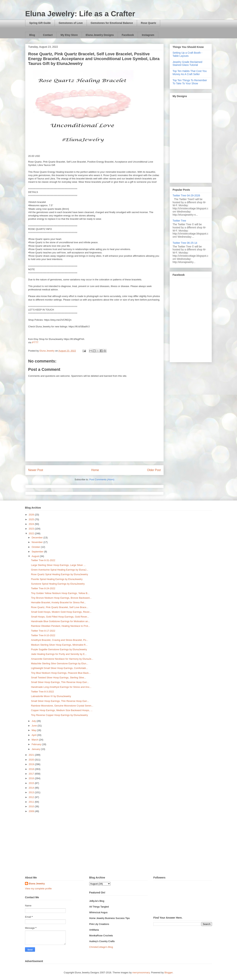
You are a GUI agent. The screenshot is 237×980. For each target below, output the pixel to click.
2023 (32, 529)
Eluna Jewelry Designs (100, 35)
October (36, 547)
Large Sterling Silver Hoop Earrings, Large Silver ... (58, 565)
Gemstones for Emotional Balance (112, 23)
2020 (32, 760)
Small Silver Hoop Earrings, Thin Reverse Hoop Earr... (60, 682)
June (35, 726)
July (34, 721)
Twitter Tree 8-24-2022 (43, 588)
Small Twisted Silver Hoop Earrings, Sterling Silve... (58, 678)
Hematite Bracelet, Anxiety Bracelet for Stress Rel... (58, 602)
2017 (32, 774)
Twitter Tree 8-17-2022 (43, 631)
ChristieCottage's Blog (101, 947)
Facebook (128, 35)
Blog (32, 35)
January (36, 749)
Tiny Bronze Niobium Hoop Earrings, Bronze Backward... (61, 598)
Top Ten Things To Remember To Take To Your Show (190, 82)
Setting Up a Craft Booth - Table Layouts (187, 54)
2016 (32, 778)
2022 (32, 533)
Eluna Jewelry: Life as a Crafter (80, 14)
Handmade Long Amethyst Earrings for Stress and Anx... (61, 687)
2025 (32, 519)
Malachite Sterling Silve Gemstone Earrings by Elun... (60, 663)
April (34, 735)
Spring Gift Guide (40, 23)
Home (95, 470)
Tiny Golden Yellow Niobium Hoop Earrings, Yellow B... (60, 593)
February (37, 744)
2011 (32, 802)
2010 (32, 806)
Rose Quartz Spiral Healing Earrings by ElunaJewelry (59, 574)
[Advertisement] (118, 845)
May (34, 730)
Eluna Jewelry (37, 884)
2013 (32, 792)
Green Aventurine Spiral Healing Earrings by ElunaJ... (60, 570)
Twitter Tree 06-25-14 (185, 243)
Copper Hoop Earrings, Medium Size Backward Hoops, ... (62, 710)
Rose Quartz (148, 23)
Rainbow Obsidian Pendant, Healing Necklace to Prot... (60, 626)
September (38, 552)
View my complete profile (38, 889)
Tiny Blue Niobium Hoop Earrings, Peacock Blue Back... (61, 673)
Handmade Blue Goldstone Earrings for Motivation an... (60, 621)
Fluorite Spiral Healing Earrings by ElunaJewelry (57, 579)
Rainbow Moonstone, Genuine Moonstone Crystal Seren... (62, 706)
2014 (32, 788)
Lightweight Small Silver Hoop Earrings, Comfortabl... (59, 668)
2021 (32, 755)
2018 (32, 769)
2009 (32, 811)
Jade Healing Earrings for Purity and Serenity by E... (59, 654)
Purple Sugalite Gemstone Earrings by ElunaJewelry (59, 649)
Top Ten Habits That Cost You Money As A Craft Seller (190, 73)
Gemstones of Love (71, 23)
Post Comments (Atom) (102, 479)
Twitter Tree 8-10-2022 (43, 635)
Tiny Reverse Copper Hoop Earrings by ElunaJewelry (59, 715)
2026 (32, 515)
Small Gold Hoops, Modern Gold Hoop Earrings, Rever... (61, 612)
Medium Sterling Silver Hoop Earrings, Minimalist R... (59, 645)
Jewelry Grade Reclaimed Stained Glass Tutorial (187, 64)
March (35, 740)
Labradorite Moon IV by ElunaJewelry (51, 696)
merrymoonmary (141, 973)
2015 (32, 783)
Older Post (154, 470)
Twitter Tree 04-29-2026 (186, 195)
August (36, 556)
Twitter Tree (179, 221)
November (38, 542)
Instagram (148, 35)
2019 (32, 764)
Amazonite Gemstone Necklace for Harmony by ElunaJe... (62, 659)
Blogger (168, 973)
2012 (32, 797)
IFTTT (35, 342)
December (38, 538)
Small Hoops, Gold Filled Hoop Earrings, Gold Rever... (60, 617)
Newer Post (36, 470)
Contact (48, 35)
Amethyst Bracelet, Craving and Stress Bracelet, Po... (60, 640)
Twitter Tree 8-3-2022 (42, 692)
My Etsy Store (69, 35)
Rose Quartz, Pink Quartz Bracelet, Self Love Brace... (60, 607)
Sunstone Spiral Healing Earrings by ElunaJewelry (58, 584)
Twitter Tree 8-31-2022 (43, 560)
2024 (32, 524)
